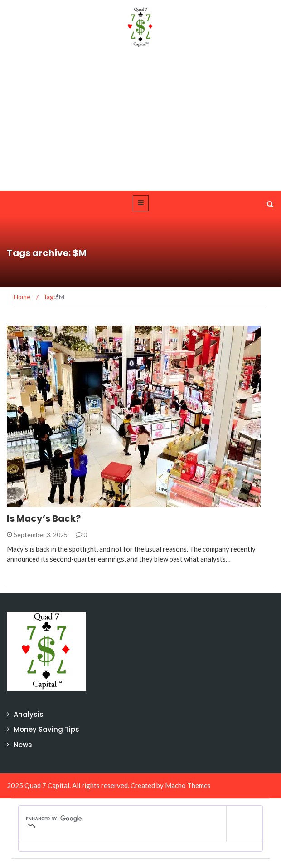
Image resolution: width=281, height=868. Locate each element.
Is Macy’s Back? (44, 518)
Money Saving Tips (46, 729)
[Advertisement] (140, 123)
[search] (123, 819)
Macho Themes (188, 785)
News (23, 745)
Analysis (29, 714)
